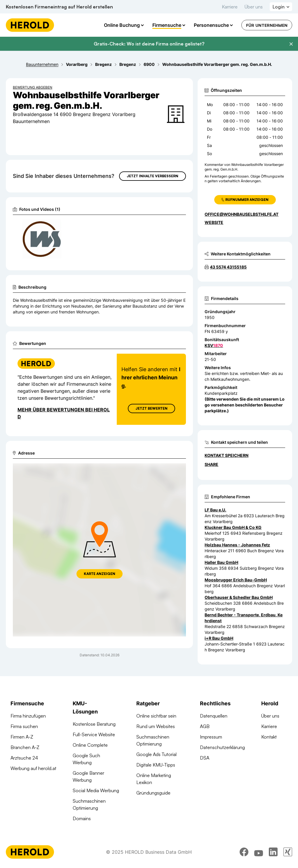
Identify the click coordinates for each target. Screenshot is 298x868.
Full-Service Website (94, 734)
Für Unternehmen (267, 25)
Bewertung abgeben (33, 87)
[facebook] (244, 852)
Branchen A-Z (25, 747)
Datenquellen (214, 716)
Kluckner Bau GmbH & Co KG (233, 527)
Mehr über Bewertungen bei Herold (64, 413)
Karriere (230, 7)
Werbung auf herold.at (33, 768)
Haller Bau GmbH (221, 562)
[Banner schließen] (291, 44)
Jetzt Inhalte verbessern (153, 176)
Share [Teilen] (211, 464)
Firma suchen (24, 726)
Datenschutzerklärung (222, 747)
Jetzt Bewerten (151, 408)
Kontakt (269, 737)
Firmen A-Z (22, 737)
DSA (205, 758)
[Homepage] (30, 25)
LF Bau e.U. (215, 510)
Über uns (254, 7)
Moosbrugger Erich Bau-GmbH (236, 580)
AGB (205, 726)
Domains (82, 818)
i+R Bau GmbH (219, 638)
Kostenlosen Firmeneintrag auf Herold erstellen (59, 7)
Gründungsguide (153, 793)
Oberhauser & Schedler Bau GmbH (239, 597)
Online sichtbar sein (156, 716)
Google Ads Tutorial (156, 754)
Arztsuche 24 (24, 758)
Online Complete (90, 745)
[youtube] (259, 852)
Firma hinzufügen (28, 716)
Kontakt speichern (226, 455)
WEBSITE (214, 222)
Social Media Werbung (96, 790)
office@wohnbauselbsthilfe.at (242, 214)
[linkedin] (273, 852)
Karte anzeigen (100, 574)
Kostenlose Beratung (94, 724)
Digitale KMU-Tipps (156, 765)
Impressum (211, 737)
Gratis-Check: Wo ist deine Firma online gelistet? (149, 44)
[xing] (288, 852)
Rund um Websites (156, 726)
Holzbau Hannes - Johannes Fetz (237, 545)
